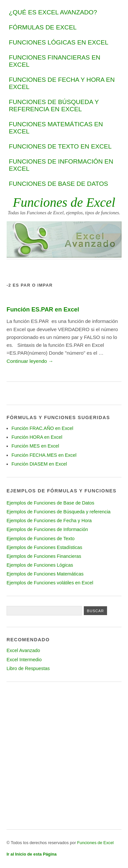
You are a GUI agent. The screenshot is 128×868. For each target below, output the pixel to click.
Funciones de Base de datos (58, 184)
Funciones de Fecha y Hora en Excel (62, 83)
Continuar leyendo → (30, 361)
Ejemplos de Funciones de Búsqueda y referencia (59, 512)
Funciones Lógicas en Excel (59, 42)
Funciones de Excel (64, 202)
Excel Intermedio (24, 660)
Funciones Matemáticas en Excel (56, 128)
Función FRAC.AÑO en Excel (42, 428)
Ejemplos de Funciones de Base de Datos (50, 503)
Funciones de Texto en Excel (60, 146)
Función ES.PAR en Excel (43, 309)
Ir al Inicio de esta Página (32, 854)
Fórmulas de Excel (43, 27)
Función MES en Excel (35, 446)
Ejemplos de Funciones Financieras (44, 556)
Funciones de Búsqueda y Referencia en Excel (54, 106)
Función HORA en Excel (37, 437)
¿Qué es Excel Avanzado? (53, 12)
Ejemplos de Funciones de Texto (41, 539)
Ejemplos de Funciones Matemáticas (45, 574)
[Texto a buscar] (44, 611)
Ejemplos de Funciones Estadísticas (44, 547)
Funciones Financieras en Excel (55, 61)
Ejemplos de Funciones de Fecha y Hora (49, 521)
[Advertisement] (64, 756)
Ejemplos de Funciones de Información (47, 529)
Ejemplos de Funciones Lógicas (40, 565)
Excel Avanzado (23, 650)
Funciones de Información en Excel (61, 165)
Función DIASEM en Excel (39, 464)
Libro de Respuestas (28, 668)
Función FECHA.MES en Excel (44, 455)
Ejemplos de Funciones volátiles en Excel (50, 583)
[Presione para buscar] (96, 611)
